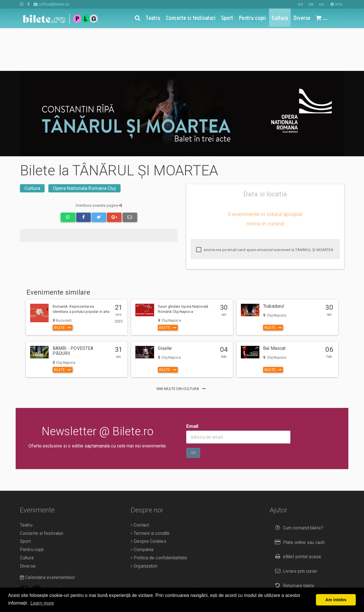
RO (300, 4)
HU (322, 4)
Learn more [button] (42, 603)
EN (311, 4)
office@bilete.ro (51, 4)
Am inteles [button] (336, 600)
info (337, 4)
